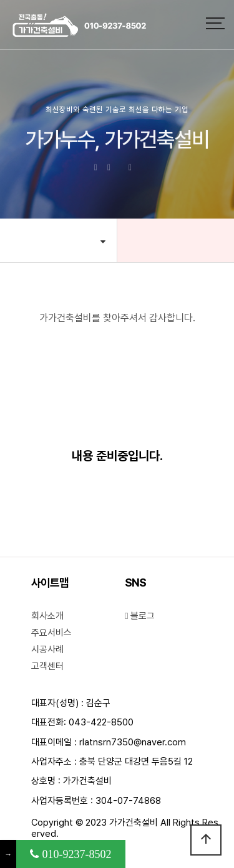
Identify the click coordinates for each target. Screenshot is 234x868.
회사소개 (47, 616)
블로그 (140, 616)
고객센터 (47, 666)
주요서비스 (51, 633)
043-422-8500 (101, 722)
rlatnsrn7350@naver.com (133, 742)
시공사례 (47, 649)
